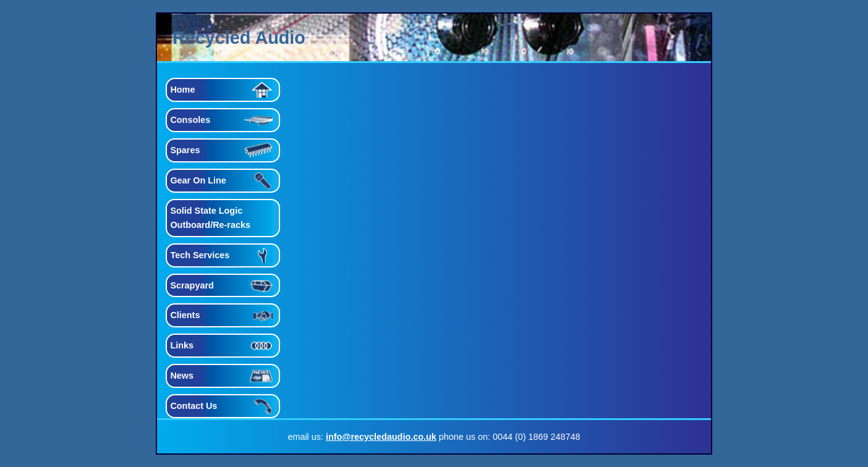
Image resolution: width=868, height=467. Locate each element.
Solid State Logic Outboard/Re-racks (210, 218)
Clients (185, 315)
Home (182, 90)
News (182, 376)
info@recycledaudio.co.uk (381, 437)
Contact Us (194, 406)
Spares (185, 150)
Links (182, 345)
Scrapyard (192, 285)
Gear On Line (198, 180)
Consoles (190, 120)
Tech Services (200, 255)
